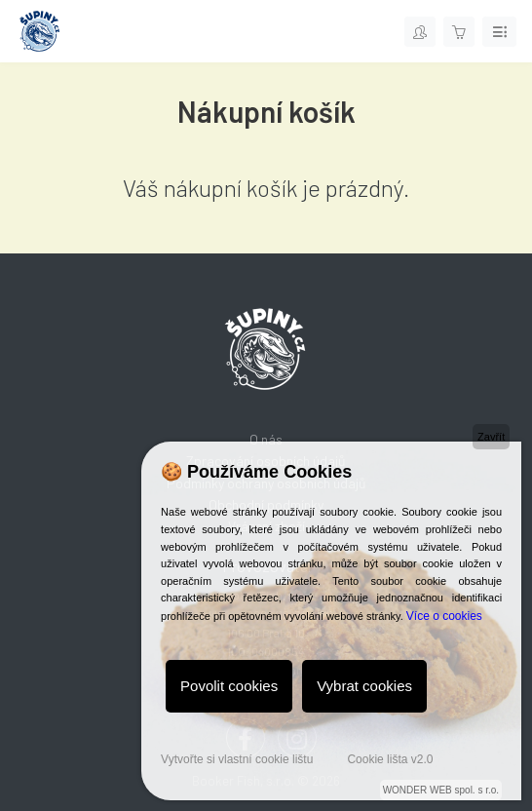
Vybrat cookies (364, 686)
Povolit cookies (229, 686)
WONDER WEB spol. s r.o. (441, 790)
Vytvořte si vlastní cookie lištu (237, 759)
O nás (266, 439)
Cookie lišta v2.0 (390, 759)
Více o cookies (444, 616)
